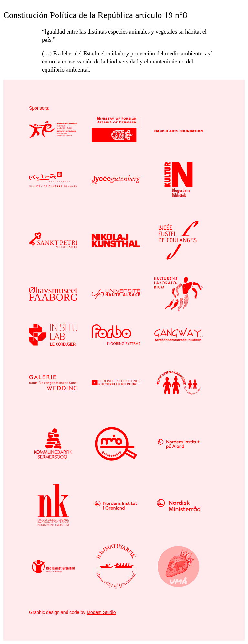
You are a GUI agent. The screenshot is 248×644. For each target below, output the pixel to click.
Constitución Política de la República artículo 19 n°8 (95, 15)
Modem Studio (101, 612)
